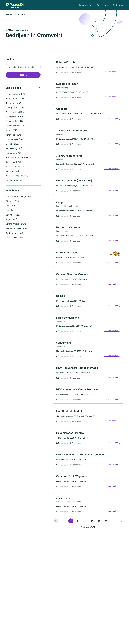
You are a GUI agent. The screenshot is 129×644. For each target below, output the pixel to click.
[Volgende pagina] (121, 523)
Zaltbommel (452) (14, 233)
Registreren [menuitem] (118, 5)
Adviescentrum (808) (16, 94)
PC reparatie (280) (14, 117)
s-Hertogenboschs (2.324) (18, 197)
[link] (88, 67)
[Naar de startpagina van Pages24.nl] (15, 5)
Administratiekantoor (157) (18, 158)
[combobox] (23, 67)
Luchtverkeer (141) (14, 180)
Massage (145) (13, 171)
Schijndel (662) (13, 215)
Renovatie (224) (13, 135)
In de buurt (12, 191)
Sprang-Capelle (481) (16, 224)
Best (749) (10, 210)
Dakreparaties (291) (15, 108)
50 (106, 523)
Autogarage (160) (14, 153)
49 (99, 523)
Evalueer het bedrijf (112, 72)
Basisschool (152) (14, 162)
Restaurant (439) (14, 103)
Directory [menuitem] (84, 5)
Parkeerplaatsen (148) (16, 167)
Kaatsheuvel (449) (14, 238)
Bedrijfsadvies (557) (15, 99)
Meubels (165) (12, 144)
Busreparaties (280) (15, 112)
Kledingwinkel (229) (15, 126)
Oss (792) (10, 206)
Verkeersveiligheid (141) (17, 176)
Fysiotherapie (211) (14, 139)
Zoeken (23, 75)
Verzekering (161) (14, 148)
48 (92, 523)
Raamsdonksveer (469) (17, 228)
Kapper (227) (12, 130)
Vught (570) (11, 219)
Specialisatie (13, 88)
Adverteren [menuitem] (102, 5)
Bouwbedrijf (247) (14, 121)
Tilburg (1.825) (12, 201)
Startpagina (11, 14)
